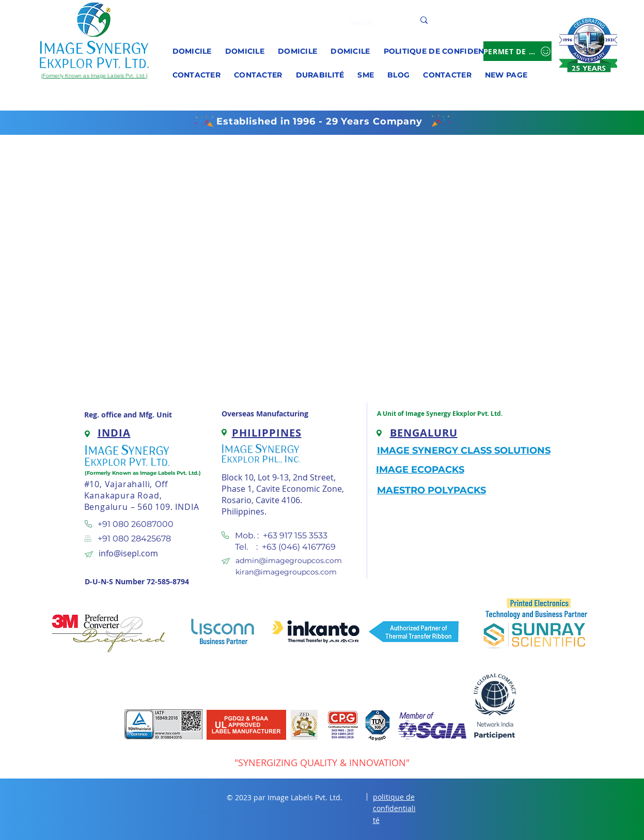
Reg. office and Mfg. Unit (128, 415)
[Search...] (372, 23)
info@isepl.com (128, 553)
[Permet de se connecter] (517, 51)
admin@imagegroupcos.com (289, 561)
